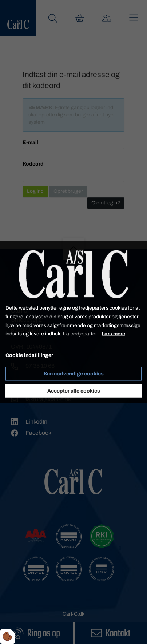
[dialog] (73, 322)
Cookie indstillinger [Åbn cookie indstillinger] (29, 355)
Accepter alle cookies (74, 391)
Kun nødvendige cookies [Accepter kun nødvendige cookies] (74, 373)
